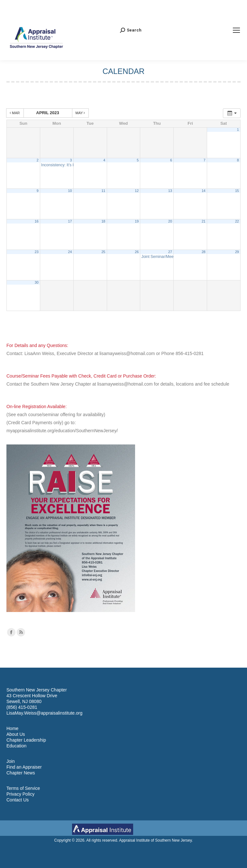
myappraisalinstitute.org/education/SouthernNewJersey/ (62, 431)
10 (70, 191)
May (81, 113)
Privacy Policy (20, 794)
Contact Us (18, 800)
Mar (15, 113)
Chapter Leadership (26, 740)
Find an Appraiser (24, 767)
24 (70, 252)
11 (103, 191)
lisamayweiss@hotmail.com (127, 353)
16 (37, 221)
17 (70, 221)
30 (37, 282)
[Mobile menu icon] (236, 30)
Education (16, 746)
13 (170, 191)
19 (137, 221)
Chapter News (21, 773)
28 (204, 252)
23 (37, 252)
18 (103, 221)
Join (11, 761)
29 (237, 252)
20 (170, 221)
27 (170, 252)
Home (12, 728)
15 (237, 191)
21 (204, 221)
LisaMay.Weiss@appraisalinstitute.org (44, 713)
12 (137, 191)
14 (204, 191)
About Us (16, 734)
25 (103, 252)
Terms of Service (23, 788)
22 (237, 221)
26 (137, 252)
